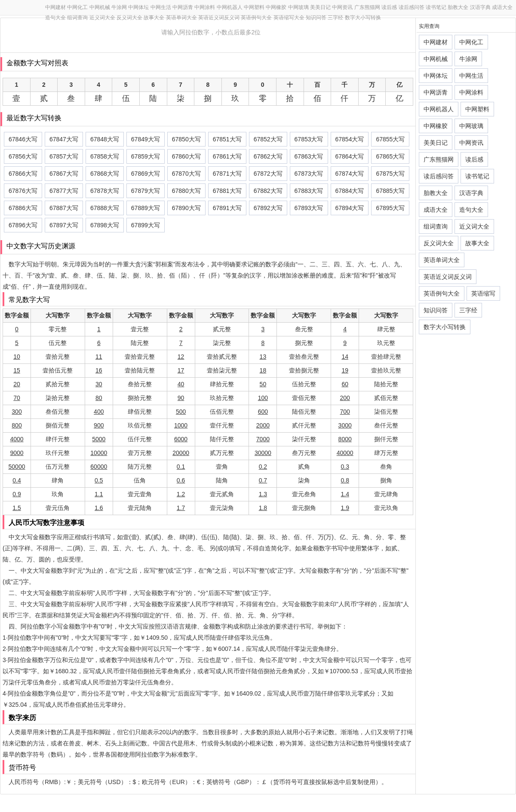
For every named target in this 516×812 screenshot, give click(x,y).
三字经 (335, 18)
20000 (181, 453)
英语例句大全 (256, 18)
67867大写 (64, 174)
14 (345, 357)
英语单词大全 (181, 18)
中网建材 (55, 7)
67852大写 (268, 139)
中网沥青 (183, 7)
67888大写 (105, 208)
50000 (17, 467)
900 (99, 425)
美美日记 (320, 7)
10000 (99, 453)
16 (99, 370)
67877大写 (64, 191)
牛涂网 (119, 7)
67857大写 (64, 156)
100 (263, 398)
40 (181, 384)
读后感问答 (412, 7)
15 (17, 370)
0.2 (263, 467)
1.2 (181, 494)
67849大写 (146, 139)
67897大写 (64, 225)
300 (17, 412)
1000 (181, 425)
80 (99, 398)
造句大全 (55, 18)
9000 (17, 453)
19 (345, 370)
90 (181, 398)
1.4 (345, 494)
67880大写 (186, 191)
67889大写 (146, 208)
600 (263, 412)
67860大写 (186, 156)
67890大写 (186, 208)
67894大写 (350, 208)
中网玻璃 (298, 7)
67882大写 (268, 191)
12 (181, 357)
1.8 (263, 508)
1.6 (99, 508)
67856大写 (23, 156)
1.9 (345, 508)
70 (17, 398)
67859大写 (146, 156)
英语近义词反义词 (219, 18)
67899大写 (146, 225)
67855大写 (390, 139)
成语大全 (502, 7)
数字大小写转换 (363, 18)
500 (181, 412)
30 (99, 384)
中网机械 (100, 7)
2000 (263, 425)
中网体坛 (138, 7)
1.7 (181, 508)
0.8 (345, 480)
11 (99, 357)
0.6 (181, 480)
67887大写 (64, 208)
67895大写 (390, 208)
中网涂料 (205, 7)
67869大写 (146, 174)
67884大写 (350, 191)
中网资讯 (342, 7)
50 (263, 384)
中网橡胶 (276, 7)
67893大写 (309, 208)
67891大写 (227, 208)
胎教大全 (458, 7)
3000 (345, 425)
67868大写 (105, 174)
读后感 (389, 7)
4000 (17, 439)
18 (263, 370)
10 (17, 357)
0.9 (17, 494)
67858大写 (105, 156)
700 (345, 412)
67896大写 (23, 225)
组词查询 (77, 18)
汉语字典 (480, 7)
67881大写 (227, 191)
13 (263, 357)
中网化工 (77, 7)
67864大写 (350, 156)
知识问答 (316, 18)
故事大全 (154, 18)
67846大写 (23, 139)
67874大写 (350, 174)
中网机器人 (230, 7)
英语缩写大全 (289, 18)
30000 (263, 453)
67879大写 (146, 191)
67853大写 (309, 139)
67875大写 (390, 174)
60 (345, 384)
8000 (345, 439)
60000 (99, 467)
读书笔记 (436, 7)
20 (17, 384)
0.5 (99, 480)
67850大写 (186, 139)
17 (181, 370)
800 (17, 425)
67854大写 (350, 139)
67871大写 (227, 174)
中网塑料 (254, 7)
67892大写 (268, 208)
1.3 (263, 494)
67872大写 (268, 174)
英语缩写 (483, 293)
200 (345, 398)
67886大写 (23, 208)
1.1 (99, 494)
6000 (181, 439)
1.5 (17, 508)
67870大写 (186, 174)
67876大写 (23, 191)
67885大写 (390, 191)
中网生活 (161, 7)
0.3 (345, 467)
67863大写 (309, 156)
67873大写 (309, 174)
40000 (345, 453)
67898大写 (105, 225)
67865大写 (390, 156)
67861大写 (227, 156)
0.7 (263, 480)
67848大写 (105, 139)
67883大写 (309, 191)
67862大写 (268, 156)
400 (99, 412)
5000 (99, 439)
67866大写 (23, 174)
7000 (263, 439)
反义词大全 (129, 18)
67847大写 (64, 139)
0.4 (17, 480)
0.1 (181, 467)
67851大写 (227, 139)
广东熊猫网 (367, 7)
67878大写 (105, 191)
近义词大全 (102, 18)
